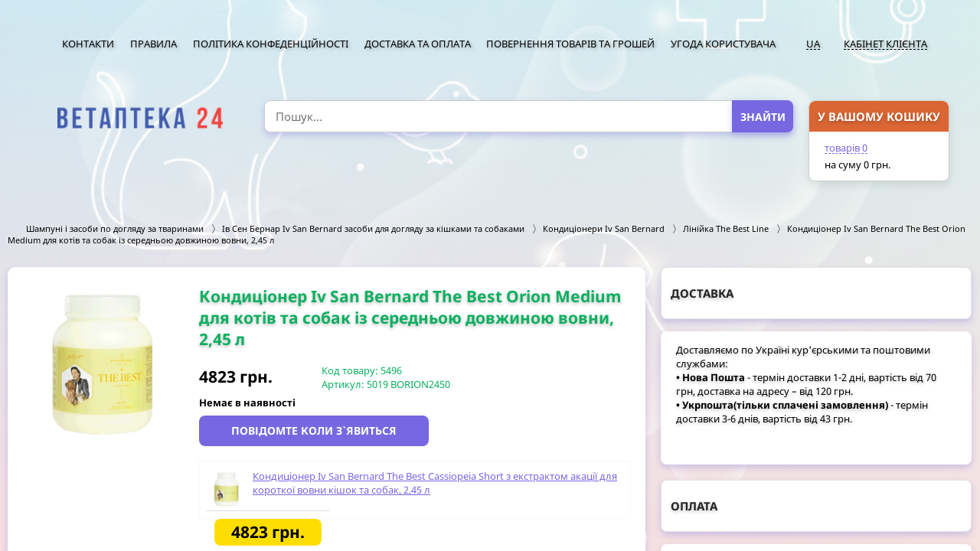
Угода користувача (723, 44)
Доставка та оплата (418, 44)
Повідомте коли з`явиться (314, 430)
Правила (154, 44)
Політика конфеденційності (271, 44)
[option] (103, 366)
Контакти (88, 44)
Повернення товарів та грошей (570, 44)
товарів (846, 148)
